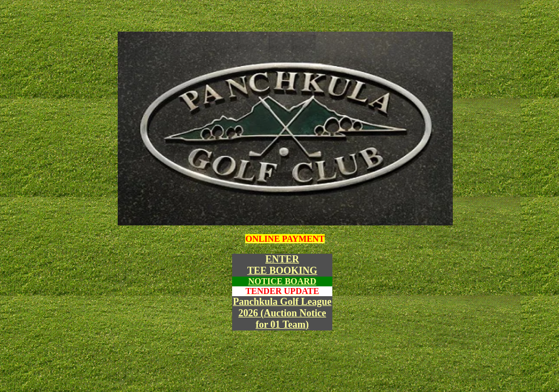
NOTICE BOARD (282, 281)
